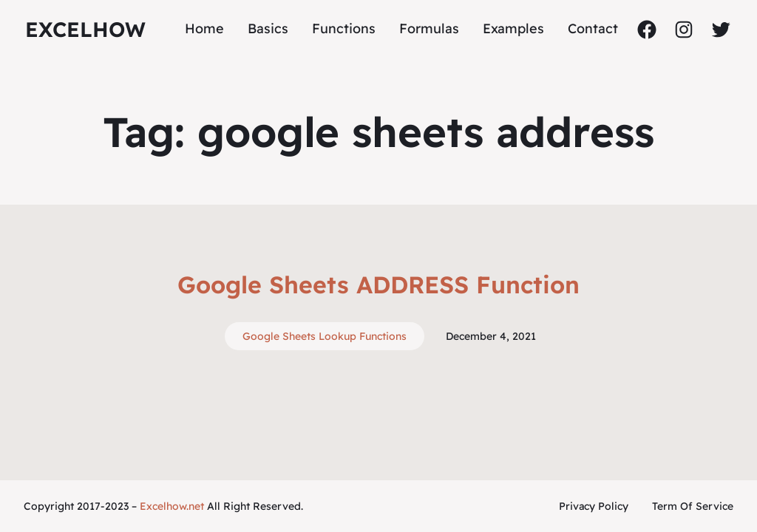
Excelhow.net (172, 506)
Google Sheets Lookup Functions (325, 336)
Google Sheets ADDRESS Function (378, 284)
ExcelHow (85, 29)
